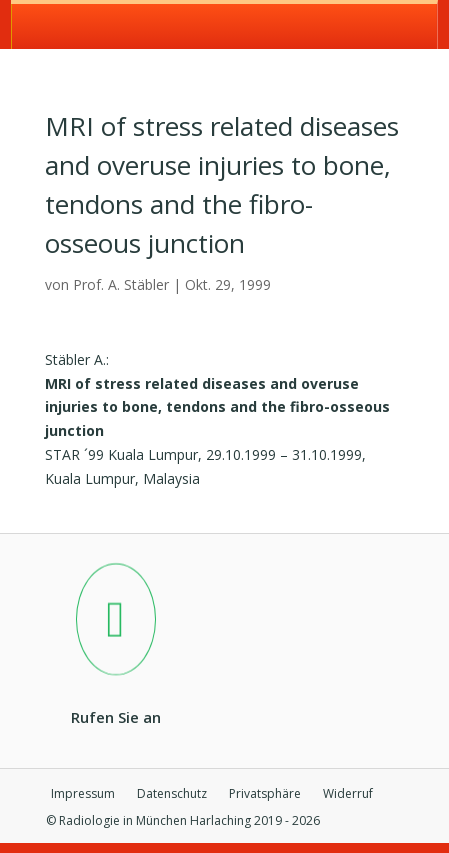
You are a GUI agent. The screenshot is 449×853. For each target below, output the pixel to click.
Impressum (83, 794)
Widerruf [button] (348, 794)
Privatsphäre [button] (265, 794)
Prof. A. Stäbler (121, 284)
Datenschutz (172, 794)
